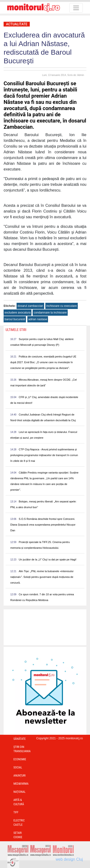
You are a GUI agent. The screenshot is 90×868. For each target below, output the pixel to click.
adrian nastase (38, 319)
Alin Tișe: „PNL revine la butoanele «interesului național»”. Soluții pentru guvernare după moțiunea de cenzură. (42, 577)
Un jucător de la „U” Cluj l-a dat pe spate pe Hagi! (48, 559)
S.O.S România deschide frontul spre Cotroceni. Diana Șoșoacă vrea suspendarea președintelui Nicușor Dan (43, 525)
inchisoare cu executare (62, 306)
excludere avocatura (18, 313)
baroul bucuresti (15, 319)
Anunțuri (20, 776)
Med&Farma (21, 784)
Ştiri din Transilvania (22, 749)
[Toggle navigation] (76, 8)
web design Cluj (69, 859)
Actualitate (17, 24)
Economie (20, 759)
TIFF (16, 812)
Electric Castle (19, 823)
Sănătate (20, 739)
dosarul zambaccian (30, 306)
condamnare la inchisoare (50, 313)
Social (18, 767)
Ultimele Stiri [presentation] (16, 330)
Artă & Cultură (19, 802)
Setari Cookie (18, 835)
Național (19, 792)
